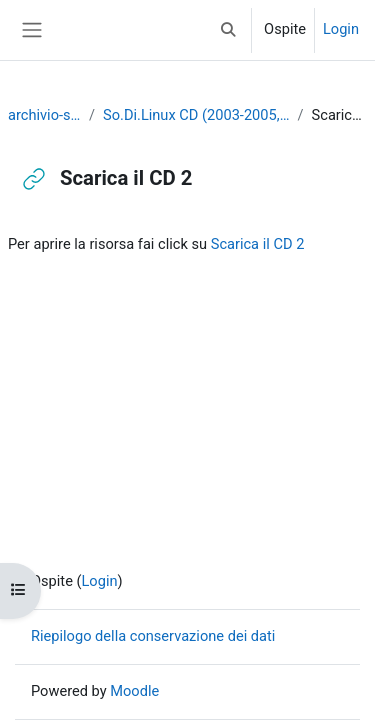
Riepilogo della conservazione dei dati (153, 636)
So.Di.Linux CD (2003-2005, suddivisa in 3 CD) (196, 115)
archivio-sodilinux (44, 115)
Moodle (134, 691)
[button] (229, 30)
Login (341, 29)
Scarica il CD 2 (258, 244)
